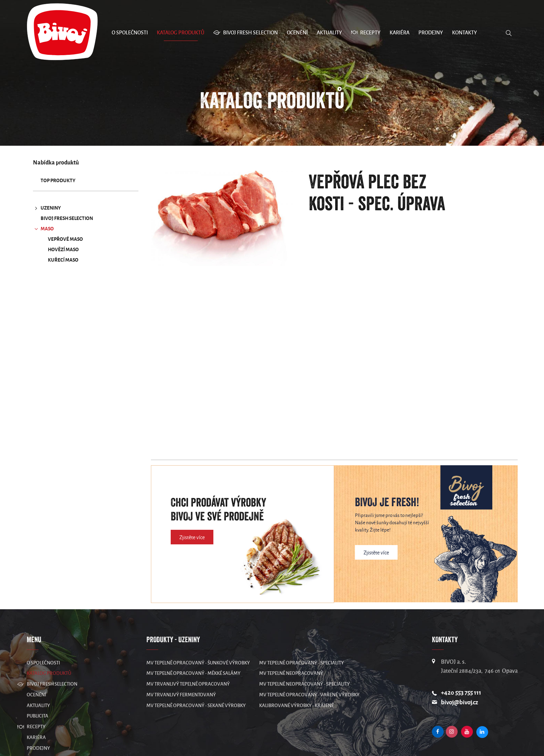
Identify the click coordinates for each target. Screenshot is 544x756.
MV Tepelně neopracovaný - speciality (304, 684)
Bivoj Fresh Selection (67, 218)
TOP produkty (58, 181)
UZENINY (47, 208)
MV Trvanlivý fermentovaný (181, 695)
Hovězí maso (63, 250)
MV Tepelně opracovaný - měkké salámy (193, 673)
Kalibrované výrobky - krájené (296, 706)
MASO (44, 229)
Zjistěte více (192, 537)
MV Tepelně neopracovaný (291, 673)
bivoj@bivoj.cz (460, 702)
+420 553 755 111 (461, 693)
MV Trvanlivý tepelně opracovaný (188, 684)
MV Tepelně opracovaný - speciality (301, 663)
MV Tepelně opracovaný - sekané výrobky (196, 706)
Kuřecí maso (63, 260)
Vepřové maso (65, 239)
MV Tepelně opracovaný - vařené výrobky (309, 695)
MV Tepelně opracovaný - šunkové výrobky (198, 663)
